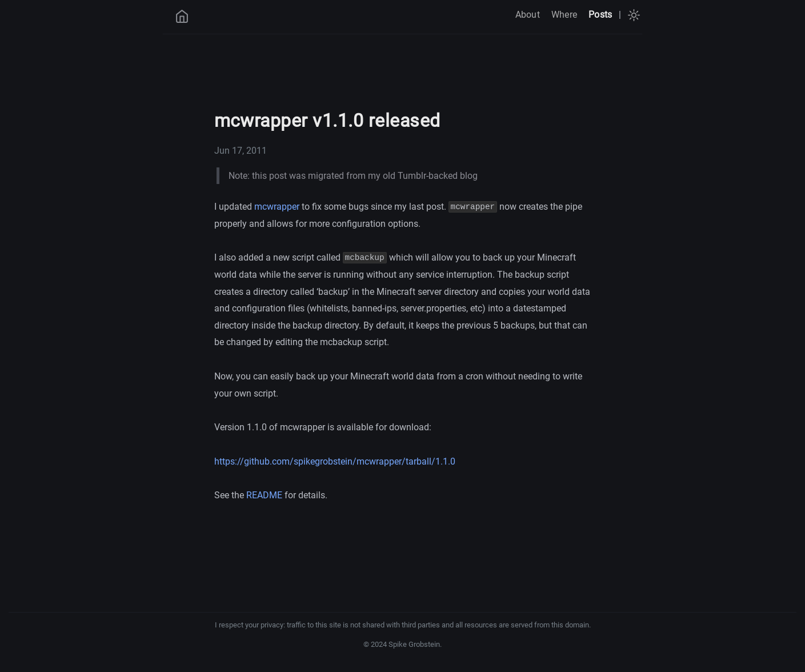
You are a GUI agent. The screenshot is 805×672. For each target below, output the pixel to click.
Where (564, 15)
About (528, 15)
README (264, 495)
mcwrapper (277, 207)
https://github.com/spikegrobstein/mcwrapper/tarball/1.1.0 (335, 461)
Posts (600, 15)
